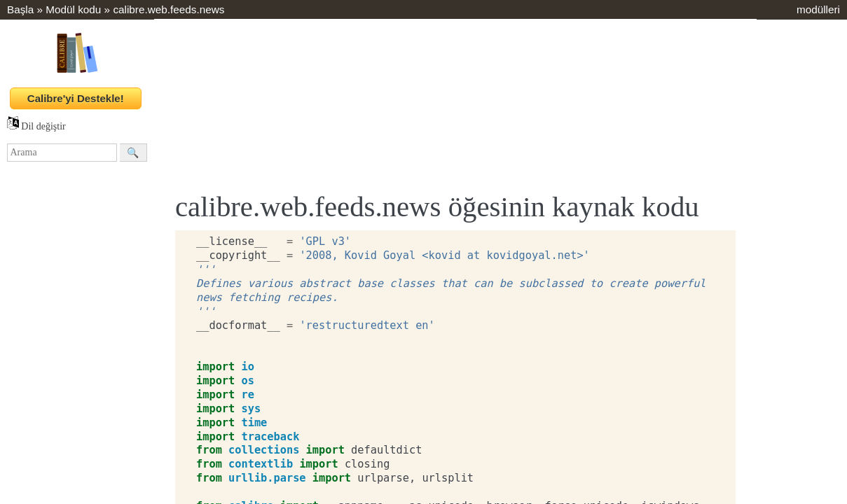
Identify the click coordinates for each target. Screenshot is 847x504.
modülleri (818, 9)
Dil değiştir (36, 126)
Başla (20, 9)
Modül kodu (73, 9)
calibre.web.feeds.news (168, 9)
